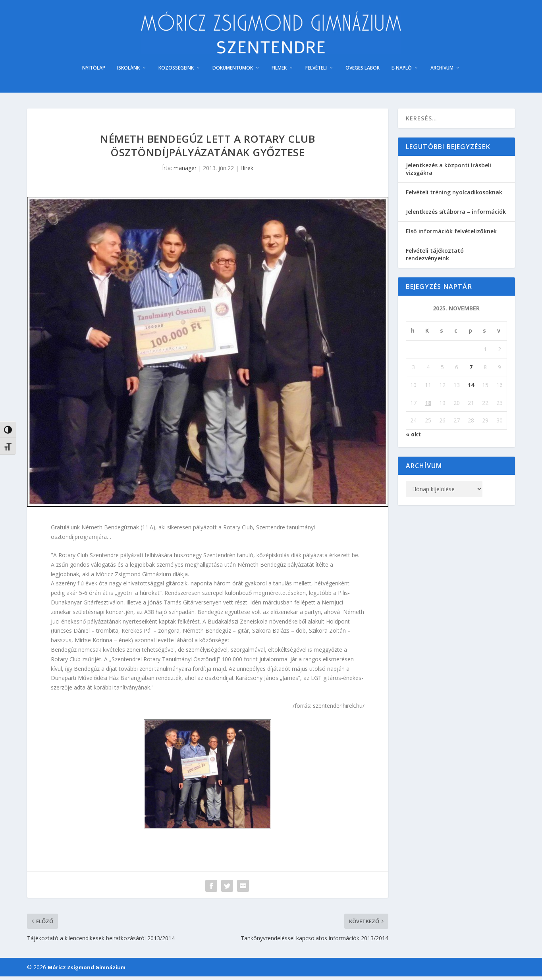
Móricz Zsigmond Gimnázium (87, 971)
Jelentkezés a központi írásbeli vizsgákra (448, 173)
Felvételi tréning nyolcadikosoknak (454, 196)
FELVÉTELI (316, 72)
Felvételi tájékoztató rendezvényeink (435, 258)
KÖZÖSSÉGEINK (176, 72)
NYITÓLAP (94, 72)
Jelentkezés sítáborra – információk (456, 216)
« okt (413, 438)
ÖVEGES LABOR (363, 72)
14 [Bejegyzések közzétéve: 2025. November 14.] (471, 388)
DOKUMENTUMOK (233, 72)
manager (185, 172)
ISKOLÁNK (128, 72)
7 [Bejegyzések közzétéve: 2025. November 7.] (471, 371)
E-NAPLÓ (402, 72)
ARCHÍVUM (442, 72)
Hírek (247, 172)
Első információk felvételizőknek (451, 235)
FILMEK (279, 72)
